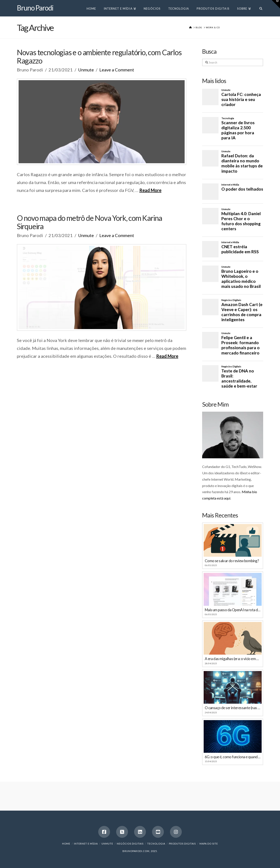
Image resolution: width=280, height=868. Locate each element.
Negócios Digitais (130, 844)
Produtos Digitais (182, 844)
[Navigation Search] (259, 8)
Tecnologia (156, 844)
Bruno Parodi (35, 8)
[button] (276, 4)
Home (66, 844)
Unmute (86, 70)
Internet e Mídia (86, 844)
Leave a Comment (117, 70)
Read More (150, 190)
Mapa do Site (209, 844)
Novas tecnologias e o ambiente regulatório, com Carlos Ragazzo (99, 56)
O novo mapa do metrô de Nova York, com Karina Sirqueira (89, 222)
